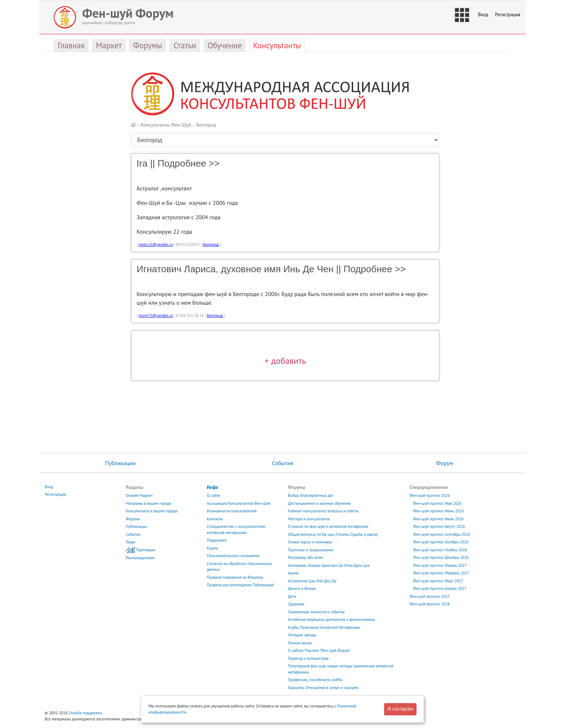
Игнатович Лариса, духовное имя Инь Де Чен (235, 269)
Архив (293, 573)
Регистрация (508, 15)
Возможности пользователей (232, 511)
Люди (131, 542)
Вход (483, 15)
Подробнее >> (188, 163)
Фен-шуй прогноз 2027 (430, 596)
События (283, 463)
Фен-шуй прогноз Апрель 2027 (440, 588)
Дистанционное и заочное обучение (319, 503)
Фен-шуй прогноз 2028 (430, 604)
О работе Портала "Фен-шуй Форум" (319, 650)
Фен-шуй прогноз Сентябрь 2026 (442, 534)
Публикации (120, 463)
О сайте (213, 495)
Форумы (133, 519)
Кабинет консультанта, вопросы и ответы (323, 511)
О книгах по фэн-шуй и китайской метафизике (328, 526)
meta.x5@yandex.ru (156, 244)
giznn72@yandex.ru (156, 316)
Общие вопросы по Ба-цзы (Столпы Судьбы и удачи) (333, 534)
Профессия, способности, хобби (315, 680)
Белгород (206, 125)
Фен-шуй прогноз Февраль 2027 (441, 573)
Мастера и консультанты (309, 519)
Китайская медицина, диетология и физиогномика (331, 619)
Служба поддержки (85, 713)
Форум (444, 463)
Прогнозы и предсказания (310, 550)
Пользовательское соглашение (233, 556)
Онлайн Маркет (139, 495)
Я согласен (400, 709)
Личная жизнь (300, 643)
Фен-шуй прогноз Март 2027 (438, 581)
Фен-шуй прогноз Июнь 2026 (439, 511)
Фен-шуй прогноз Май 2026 (438, 503)
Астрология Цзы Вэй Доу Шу (312, 581)
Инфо (213, 487)
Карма (212, 548)
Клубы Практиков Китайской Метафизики (324, 627)
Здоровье (296, 604)
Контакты (215, 519)
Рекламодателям (140, 558)
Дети (292, 596)
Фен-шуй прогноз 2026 (430, 495)
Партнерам (146, 550)
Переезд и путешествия (308, 658)
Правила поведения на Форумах (235, 577)
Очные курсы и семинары (310, 542)
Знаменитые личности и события (316, 612)
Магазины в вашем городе (149, 503)
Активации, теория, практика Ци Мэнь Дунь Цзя (329, 565)
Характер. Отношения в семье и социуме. (324, 688)
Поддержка (217, 540)
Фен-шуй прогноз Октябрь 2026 (441, 542)
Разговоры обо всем (305, 557)
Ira (142, 163)
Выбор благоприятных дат (311, 495)
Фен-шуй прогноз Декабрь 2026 (441, 557)
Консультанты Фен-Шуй (166, 125)
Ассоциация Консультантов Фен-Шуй (239, 503)
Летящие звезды (302, 635)
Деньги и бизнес (302, 588)
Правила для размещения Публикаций (240, 585)
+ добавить (285, 361)
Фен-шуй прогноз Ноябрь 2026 (440, 550)
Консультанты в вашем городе (152, 511)
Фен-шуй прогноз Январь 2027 (440, 565)
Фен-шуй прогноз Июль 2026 (439, 519)
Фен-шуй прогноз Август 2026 (439, 526)
